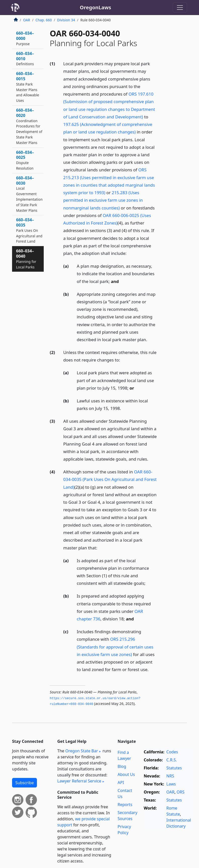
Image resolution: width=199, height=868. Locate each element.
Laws (171, 784)
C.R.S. (172, 760)
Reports (125, 805)
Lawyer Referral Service (79, 781)
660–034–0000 (25, 38)
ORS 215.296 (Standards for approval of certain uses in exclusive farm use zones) (115, 647)
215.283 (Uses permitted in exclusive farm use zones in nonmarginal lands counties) (103, 200)
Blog (122, 766)
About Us (126, 774)
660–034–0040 (26, 259)
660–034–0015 (28, 87)
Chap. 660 (44, 20)
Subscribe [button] (24, 783)
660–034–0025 (25, 160)
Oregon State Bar (82, 751)
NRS (170, 776)
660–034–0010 (25, 59)
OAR (27, 20)
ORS (181, 792)
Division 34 (66, 20)
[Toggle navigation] (180, 8)
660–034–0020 (29, 126)
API (121, 782)
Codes (172, 752)
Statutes (174, 768)
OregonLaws (96, 7)
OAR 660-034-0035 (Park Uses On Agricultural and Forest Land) (110, 479)
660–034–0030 (29, 194)
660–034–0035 (29, 230)
